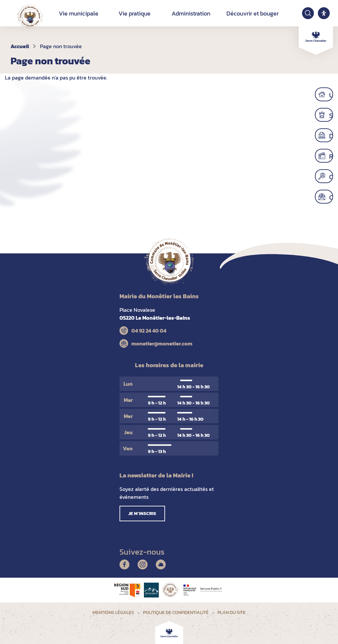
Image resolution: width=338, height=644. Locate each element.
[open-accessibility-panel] (324, 13)
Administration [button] (191, 13)
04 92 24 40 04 (149, 331)
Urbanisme (333, 94)
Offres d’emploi (333, 176)
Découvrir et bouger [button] (253, 13)
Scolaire (333, 115)
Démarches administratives (333, 135)
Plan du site (232, 612)
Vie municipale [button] (79, 13)
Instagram (143, 564)
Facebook (124, 564)
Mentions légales (113, 612)
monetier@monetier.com (162, 343)
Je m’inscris (142, 514)
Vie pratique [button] (135, 13)
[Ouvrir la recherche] (308, 13)
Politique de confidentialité (176, 612)
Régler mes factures (333, 156)
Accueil (20, 46)
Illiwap (161, 564)
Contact (333, 197)
